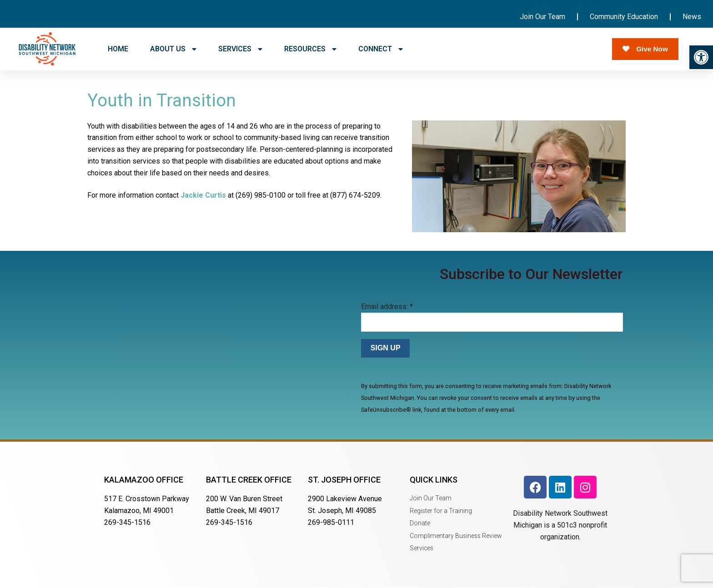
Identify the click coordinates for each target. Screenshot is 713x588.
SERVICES (240, 49)
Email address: (387, 306)
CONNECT (381, 49)
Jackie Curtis (203, 195)
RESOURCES (310, 49)
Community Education (624, 17)
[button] (701, 57)
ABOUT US (173, 49)
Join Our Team (542, 17)
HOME (118, 49)
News (692, 17)
